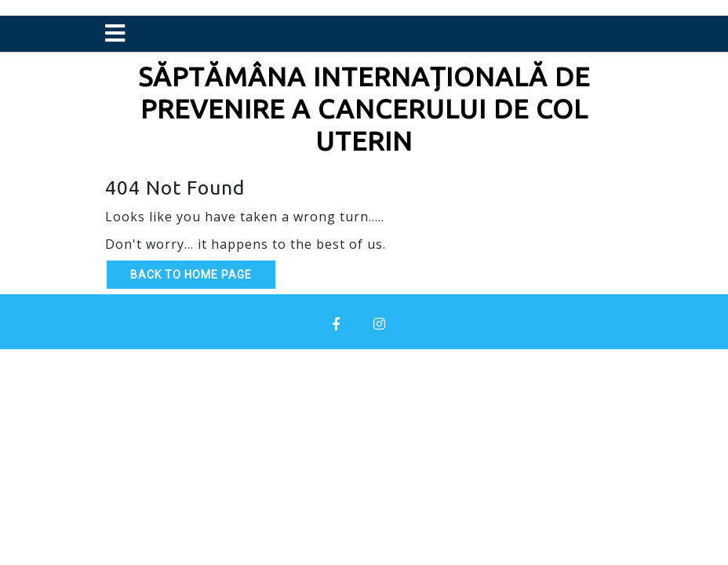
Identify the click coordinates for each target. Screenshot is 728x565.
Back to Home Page (191, 275)
